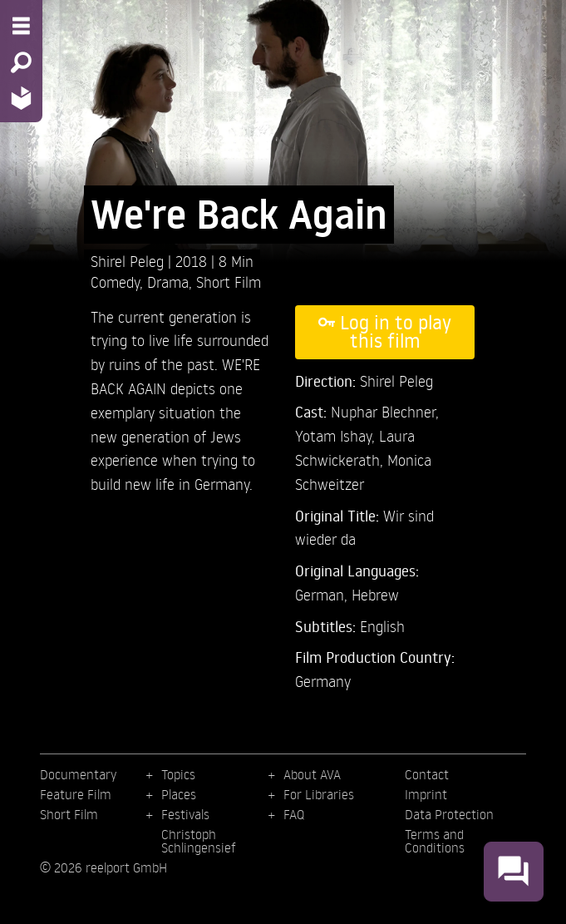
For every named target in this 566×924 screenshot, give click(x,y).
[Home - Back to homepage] (21, 98)
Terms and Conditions (435, 841)
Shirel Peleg (129, 261)
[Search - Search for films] (21, 62)
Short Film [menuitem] (69, 814)
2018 (193, 261)
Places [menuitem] (179, 794)
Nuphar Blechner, (385, 411)
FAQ (294, 814)
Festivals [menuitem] (185, 814)
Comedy (115, 282)
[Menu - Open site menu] (21, 26)
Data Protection (449, 814)
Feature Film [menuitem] (76, 794)
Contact (427, 774)
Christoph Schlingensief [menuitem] (199, 841)
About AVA (312, 774)
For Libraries (319, 794)
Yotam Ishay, (337, 435)
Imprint (426, 794)
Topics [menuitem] (178, 774)
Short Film (229, 282)
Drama (168, 282)
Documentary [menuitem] (78, 774)
